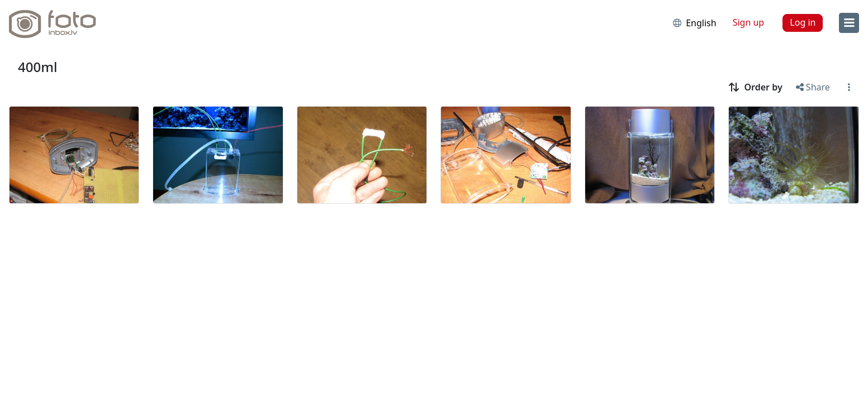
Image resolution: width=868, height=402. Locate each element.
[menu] (849, 23)
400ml (37, 67)
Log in (803, 22)
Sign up (749, 22)
